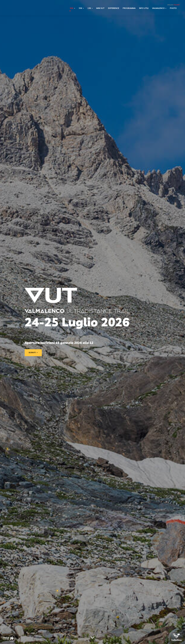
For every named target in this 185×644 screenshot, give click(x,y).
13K (90, 8)
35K (81, 8)
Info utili (144, 8)
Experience (114, 8)
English (170, 5)
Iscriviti (33, 353)
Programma (129, 8)
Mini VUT (100, 8)
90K (72, 8)
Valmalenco (159, 8)
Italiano (177, 5)
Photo (173, 8)
